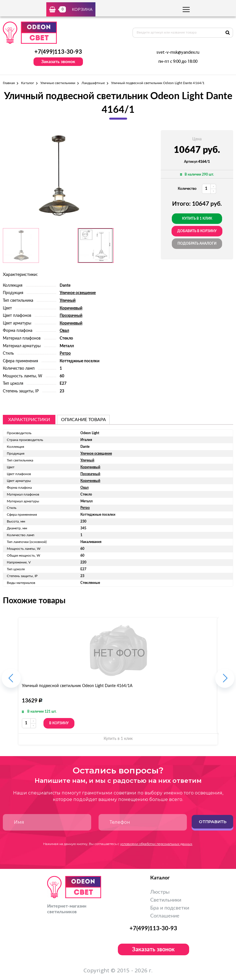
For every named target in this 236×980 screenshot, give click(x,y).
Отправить (213, 822)
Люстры (160, 892)
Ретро (65, 353)
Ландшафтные (93, 83)
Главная (9, 83)
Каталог (27, 83)
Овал (64, 331)
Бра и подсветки (170, 908)
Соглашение (165, 916)
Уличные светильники (58, 83)
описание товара (83, 420)
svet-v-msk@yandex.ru (178, 53)
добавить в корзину (197, 231)
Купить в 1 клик (197, 219)
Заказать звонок (58, 62)
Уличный (68, 301)
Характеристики (29, 420)
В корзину (59, 723)
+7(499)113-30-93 (58, 52)
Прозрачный (71, 316)
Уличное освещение (78, 293)
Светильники (166, 900)
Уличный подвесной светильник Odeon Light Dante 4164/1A (77, 686)
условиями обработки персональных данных (156, 844)
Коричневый (71, 308)
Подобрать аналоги (197, 244)
